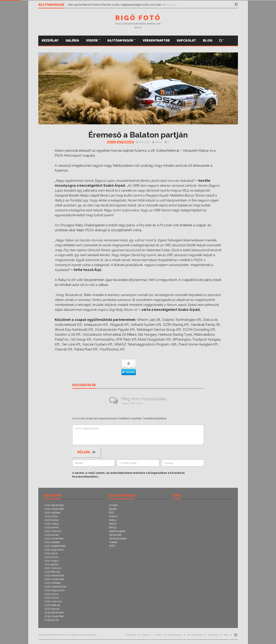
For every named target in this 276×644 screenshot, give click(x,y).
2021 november (54, 538)
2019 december (54, 612)
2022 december (54, 505)
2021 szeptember (55, 546)
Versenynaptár (156, 40)
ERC (111, 513)
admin (159, 142)
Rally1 (111, 142)
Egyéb (113, 509)
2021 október (52, 542)
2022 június (52, 520)
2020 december (54, 575)
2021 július (51, 553)
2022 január (52, 535)
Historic (113, 516)
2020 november (54, 579)
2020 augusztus (54, 590)
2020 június (52, 598)
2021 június (51, 557)
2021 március (53, 568)
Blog (208, 40)
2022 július (51, 516)
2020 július (51, 594)
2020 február (53, 605)
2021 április (51, 564)
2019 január (52, 620)
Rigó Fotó (138, 18)
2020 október (53, 583)
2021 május (52, 561)
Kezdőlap (50, 40)
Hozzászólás (84, 385)
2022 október (52, 513)
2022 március (53, 531)
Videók (92, 40)
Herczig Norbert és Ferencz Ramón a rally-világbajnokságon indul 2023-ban (115, 5)
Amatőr (114, 505)
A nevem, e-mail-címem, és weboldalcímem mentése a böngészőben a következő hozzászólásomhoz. (128, 475)
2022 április (52, 527)
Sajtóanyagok (121, 40)
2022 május (52, 524)
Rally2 (113, 524)
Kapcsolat (186, 40)
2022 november (54, 509)
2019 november (54, 616)
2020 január (52, 609)
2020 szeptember (55, 587)
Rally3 (113, 527)
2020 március (53, 601)
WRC (112, 546)
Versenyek (115, 535)
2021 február (52, 572)
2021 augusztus (54, 550)
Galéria (72, 40)
